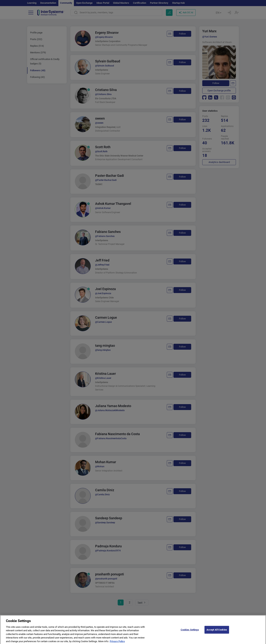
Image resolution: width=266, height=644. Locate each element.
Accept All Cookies (217, 633)
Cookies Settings (190, 633)
